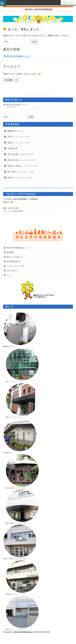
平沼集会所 (13, 148)
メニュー (70, 2)
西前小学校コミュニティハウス (22, 160)
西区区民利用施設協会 (23, 632)
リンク (9, 275)
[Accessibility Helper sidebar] (3, 3)
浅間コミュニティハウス (19, 143)
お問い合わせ (12, 271)
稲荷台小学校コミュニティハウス (23, 166)
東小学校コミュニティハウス (21, 172)
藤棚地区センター (16, 131)
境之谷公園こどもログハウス (21, 154)
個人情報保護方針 (14, 261)
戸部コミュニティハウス (19, 137)
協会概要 (10, 252)
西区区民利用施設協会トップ (18, 248)
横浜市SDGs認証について (19, 56)
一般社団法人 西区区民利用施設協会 (38, 9)
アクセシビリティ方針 (15, 266)
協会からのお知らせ (14, 257)
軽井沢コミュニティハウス (20, 178)
